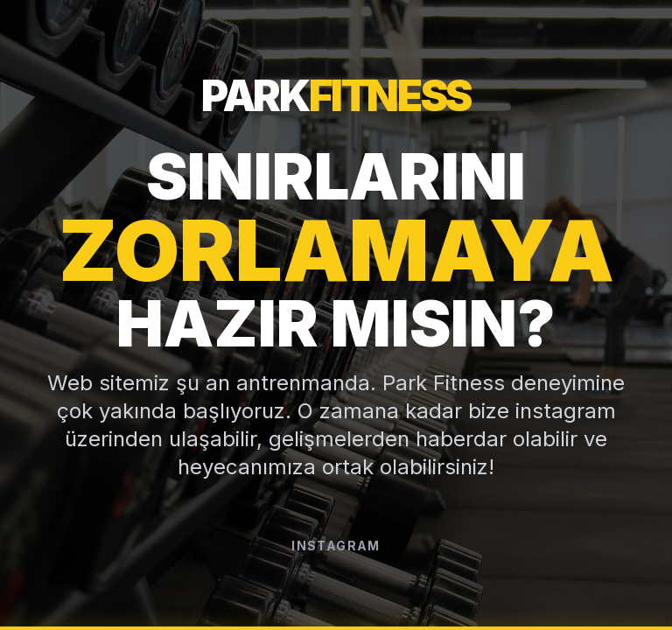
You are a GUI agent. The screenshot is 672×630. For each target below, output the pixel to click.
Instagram (336, 546)
